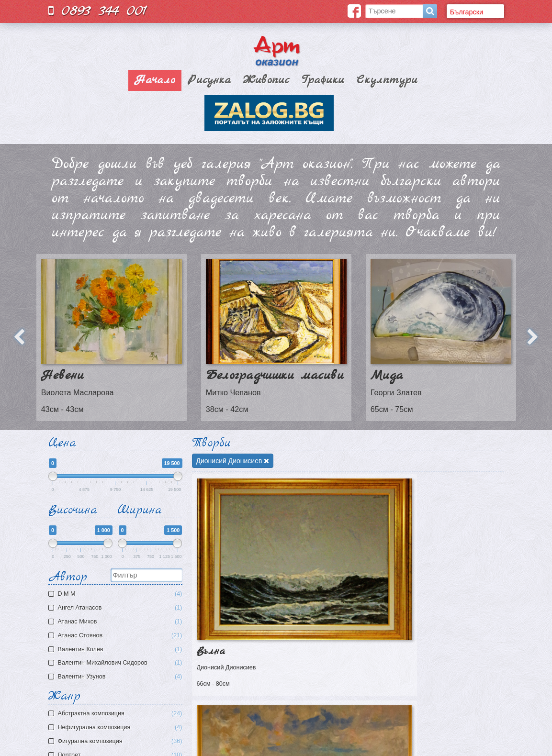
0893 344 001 (98, 11)
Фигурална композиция (120, 741)
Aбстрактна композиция (120, 714)
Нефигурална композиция (120, 728)
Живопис (266, 80)
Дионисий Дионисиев (233, 461)
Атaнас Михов (117, 622)
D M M (117, 594)
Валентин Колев (117, 650)
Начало (155, 80)
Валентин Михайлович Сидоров (117, 663)
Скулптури (387, 80)
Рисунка (209, 80)
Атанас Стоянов (117, 636)
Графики (323, 80)
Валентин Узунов (117, 677)
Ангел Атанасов (117, 608)
